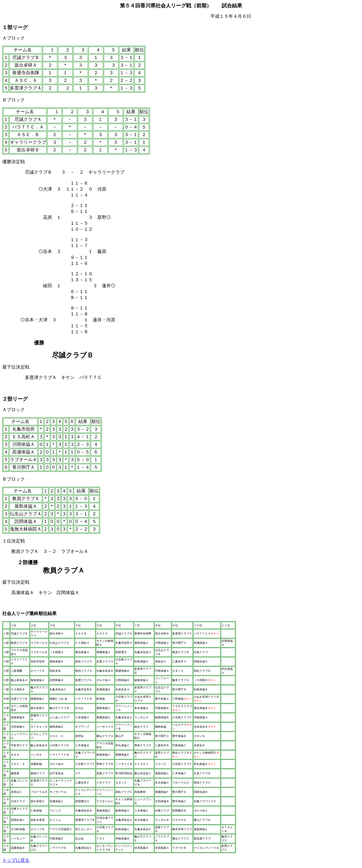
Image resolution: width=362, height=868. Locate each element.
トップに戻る (16, 860)
